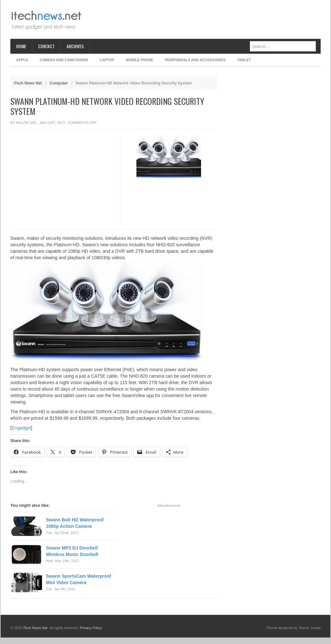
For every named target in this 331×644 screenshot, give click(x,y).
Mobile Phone (139, 60)
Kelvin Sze (26, 123)
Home (21, 46)
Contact (46, 46)
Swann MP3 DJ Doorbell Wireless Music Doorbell (72, 551)
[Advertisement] (203, 19)
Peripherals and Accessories (195, 60)
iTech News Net (28, 83)
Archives (75, 46)
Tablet (244, 60)
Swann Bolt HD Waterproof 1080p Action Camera (75, 523)
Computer (59, 83)
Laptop (107, 60)
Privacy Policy (91, 628)
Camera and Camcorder (64, 60)
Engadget (21, 428)
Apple (22, 60)
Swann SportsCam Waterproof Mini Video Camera (79, 579)
